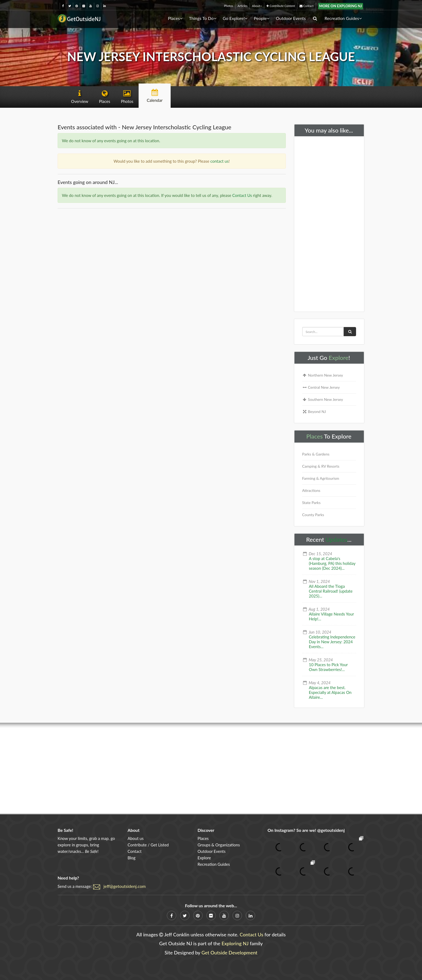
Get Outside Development (230, 953)
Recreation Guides (343, 18)
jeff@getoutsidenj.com (125, 886)
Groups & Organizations (219, 845)
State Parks (312, 503)
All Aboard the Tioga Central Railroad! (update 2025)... (331, 591)
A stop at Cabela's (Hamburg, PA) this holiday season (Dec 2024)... (332, 563)
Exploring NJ (235, 943)
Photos (228, 6)
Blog (131, 858)
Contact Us (242, 195)
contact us (220, 161)
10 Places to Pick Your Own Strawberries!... (328, 667)
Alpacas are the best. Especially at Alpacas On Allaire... (330, 692)
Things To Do (203, 18)
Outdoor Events (291, 18)
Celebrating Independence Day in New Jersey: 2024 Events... (332, 642)
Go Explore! (235, 18)
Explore (338, 358)
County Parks (313, 515)
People (262, 18)
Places (175, 18)
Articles (243, 6)
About (257, 6)
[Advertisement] (329, 223)
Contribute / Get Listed (148, 845)
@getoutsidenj (331, 830)
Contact (307, 6)
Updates (337, 539)
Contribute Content (281, 6)
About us (136, 838)
